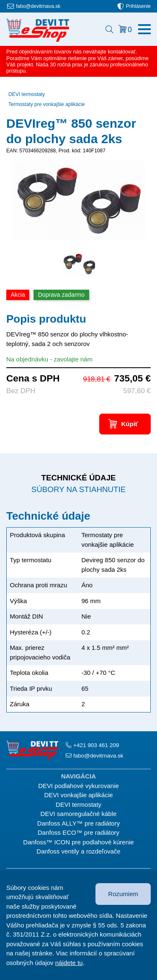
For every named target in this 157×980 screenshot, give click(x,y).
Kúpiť (130, 424)
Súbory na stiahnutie (78, 489)
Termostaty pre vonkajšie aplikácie (47, 104)
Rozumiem (123, 894)
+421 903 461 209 (96, 745)
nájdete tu (69, 963)
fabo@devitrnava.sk (38, 6)
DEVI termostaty (27, 94)
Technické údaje (78, 478)
